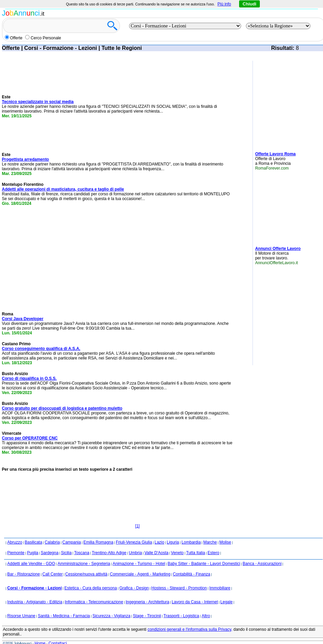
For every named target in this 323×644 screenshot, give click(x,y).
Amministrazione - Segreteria (84, 564)
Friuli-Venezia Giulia (134, 542)
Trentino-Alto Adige (109, 553)
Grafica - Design (134, 588)
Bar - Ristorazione (23, 574)
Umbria (135, 553)
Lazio (159, 542)
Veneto (177, 553)
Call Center (53, 574)
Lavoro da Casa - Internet (195, 602)
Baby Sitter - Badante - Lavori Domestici (204, 564)
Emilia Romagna (98, 542)
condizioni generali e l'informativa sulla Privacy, (190, 629)
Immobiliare (220, 588)
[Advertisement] (60, 257)
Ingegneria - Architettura (147, 602)
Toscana (82, 553)
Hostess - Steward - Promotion (179, 588)
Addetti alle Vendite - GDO (31, 564)
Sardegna (50, 553)
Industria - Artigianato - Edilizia (35, 602)
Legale (227, 602)
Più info (224, 4)
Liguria (173, 542)
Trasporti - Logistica (181, 616)
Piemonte (16, 553)
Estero (213, 553)
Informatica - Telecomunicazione (94, 602)
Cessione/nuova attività (86, 574)
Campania (71, 542)
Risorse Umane (21, 616)
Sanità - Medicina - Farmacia (64, 616)
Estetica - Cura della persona (91, 588)
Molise (225, 542)
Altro (206, 616)
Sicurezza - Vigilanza (111, 616)
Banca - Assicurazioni (262, 564)
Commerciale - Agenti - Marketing (140, 574)
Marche (210, 542)
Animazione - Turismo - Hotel (139, 564)
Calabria (52, 542)
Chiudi (249, 4)
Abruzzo (15, 542)
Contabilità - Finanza (192, 574)
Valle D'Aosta (156, 553)
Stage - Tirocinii (147, 616)
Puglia (32, 553)
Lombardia (191, 542)
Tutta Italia (196, 553)
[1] (137, 526)
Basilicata (33, 542)
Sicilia (66, 553)
